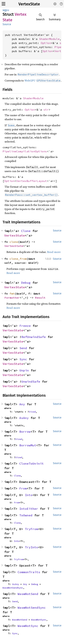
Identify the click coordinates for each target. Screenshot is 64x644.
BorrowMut (28, 445)
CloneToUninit (31, 464)
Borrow (25, 432)
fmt (12, 294)
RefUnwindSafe (34, 337)
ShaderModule (49, 39)
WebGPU (43, 80)
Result (40, 298)
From (23, 488)
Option (46, 43)
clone (14, 242)
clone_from (18, 259)
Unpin (24, 370)
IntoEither (29, 509)
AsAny (24, 418)
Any (22, 404)
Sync (23, 359)
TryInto (31, 547)
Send (23, 348)
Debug (26, 283)
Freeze (25, 326)
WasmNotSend (28, 594)
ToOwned (26, 515)
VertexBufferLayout (32, 181)
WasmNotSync (39, 620)
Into (29, 495)
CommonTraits (29, 572)
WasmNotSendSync (13, 588)
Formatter (12, 298)
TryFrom (31, 529)
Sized (32, 412)
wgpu (6, 10)
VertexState (29, 4)
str (46, 110)
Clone (26, 231)
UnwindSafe (31, 382)
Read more (54, 252)
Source (7, 24)
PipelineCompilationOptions (25, 151)
